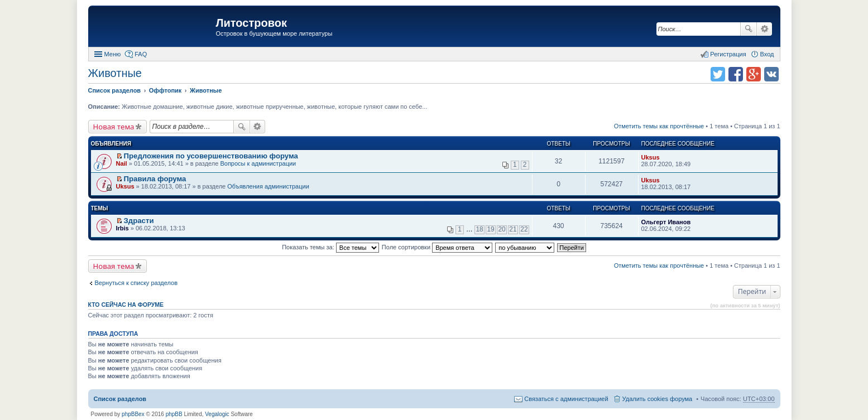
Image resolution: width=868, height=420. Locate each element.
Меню (113, 54)
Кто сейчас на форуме (126, 305)
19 (490, 229)
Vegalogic (217, 414)
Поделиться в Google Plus (754, 74)
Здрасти (139, 221)
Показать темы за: (330, 247)
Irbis (123, 228)
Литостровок (251, 23)
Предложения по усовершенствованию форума (211, 156)
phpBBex (133, 414)
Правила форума (155, 179)
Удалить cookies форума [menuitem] (658, 399)
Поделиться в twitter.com (718, 74)
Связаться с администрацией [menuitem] (566, 399)
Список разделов (120, 399)
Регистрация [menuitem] (728, 54)
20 (502, 229)
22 (524, 229)
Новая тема (114, 127)
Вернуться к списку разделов (136, 283)
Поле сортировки (437, 247)
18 (479, 229)
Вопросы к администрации (258, 163)
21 (513, 229)
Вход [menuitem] (767, 54)
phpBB (174, 414)
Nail (122, 163)
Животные (115, 73)
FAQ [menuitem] (141, 54)
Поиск (749, 29)
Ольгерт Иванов (666, 222)
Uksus (651, 157)
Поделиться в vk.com (771, 74)
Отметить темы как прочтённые (659, 126)
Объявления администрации (268, 186)
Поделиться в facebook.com (736, 74)
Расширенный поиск (764, 29)
